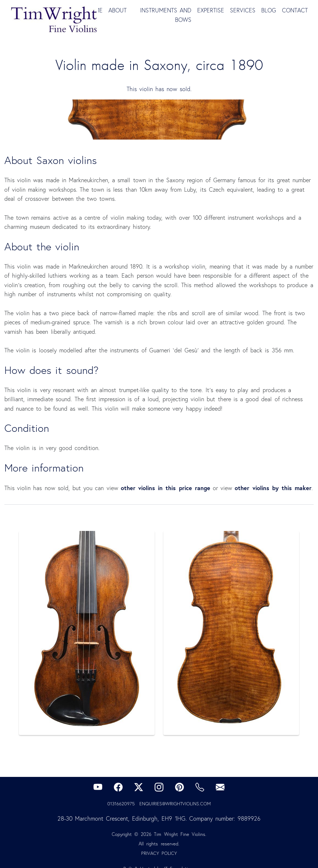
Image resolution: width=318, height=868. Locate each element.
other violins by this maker (273, 488)
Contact (295, 10)
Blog (269, 10)
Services (243, 10)
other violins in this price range (166, 488)
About (118, 10)
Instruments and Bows (166, 15)
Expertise (211, 10)
